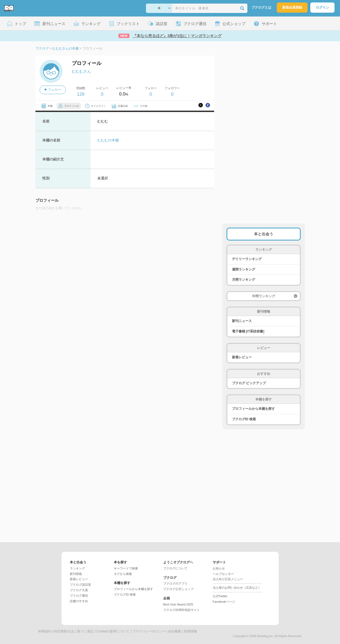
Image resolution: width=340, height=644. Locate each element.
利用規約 (45, 631)
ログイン (322, 7)
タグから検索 (123, 574)
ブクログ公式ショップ (178, 589)
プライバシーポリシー (149, 631)
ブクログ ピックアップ (249, 383)
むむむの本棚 (108, 140)
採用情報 (190, 631)
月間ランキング (244, 280)
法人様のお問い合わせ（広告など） (237, 588)
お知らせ (219, 568)
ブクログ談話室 (80, 585)
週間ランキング (244, 269)
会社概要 (175, 631)
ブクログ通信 (79, 596)
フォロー (52, 90)
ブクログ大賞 (79, 590)
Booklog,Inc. (266, 636)
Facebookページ (224, 602)
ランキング (77, 568)
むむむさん (81, 71)
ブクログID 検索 (244, 419)
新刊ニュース (242, 321)
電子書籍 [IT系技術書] (248, 331)
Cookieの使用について (113, 631)
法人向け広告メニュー (228, 579)
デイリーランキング (247, 259)
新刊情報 (76, 574)
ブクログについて (175, 568)
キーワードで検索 (126, 568)
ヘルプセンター (223, 574)
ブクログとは (261, 7)
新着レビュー (242, 357)
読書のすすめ (79, 601)
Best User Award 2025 (178, 604)
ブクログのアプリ (175, 583)
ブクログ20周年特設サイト (182, 610)
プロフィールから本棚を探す (253, 409)
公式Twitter (220, 596)
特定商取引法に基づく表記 (74, 631)
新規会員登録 (292, 7)
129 (81, 94)
